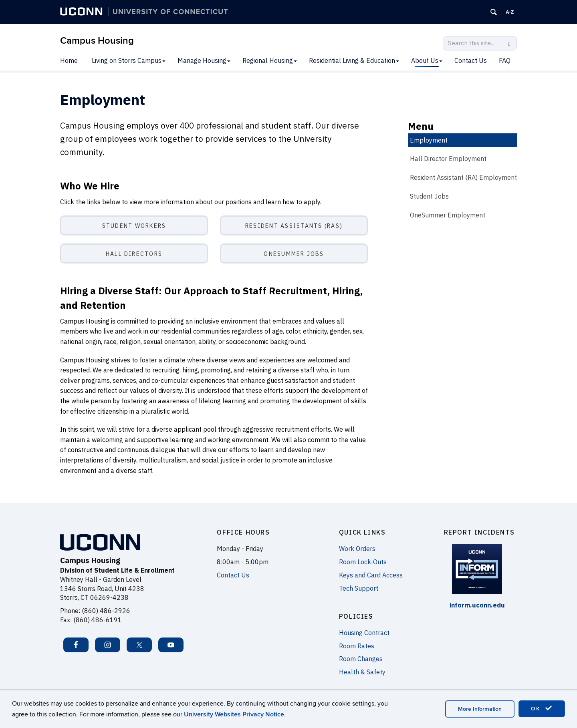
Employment (429, 140)
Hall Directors (134, 254)
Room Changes (361, 659)
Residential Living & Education (354, 60)
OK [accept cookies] (542, 708)
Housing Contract (364, 633)
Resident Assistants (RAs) (294, 226)
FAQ (505, 60)
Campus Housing (97, 41)
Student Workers (134, 226)
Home (69, 60)
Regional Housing (270, 60)
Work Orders (357, 549)
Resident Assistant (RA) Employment (463, 177)
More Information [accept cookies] (480, 709)
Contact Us (471, 60)
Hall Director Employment (448, 159)
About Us (427, 60)
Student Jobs (429, 196)
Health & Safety (362, 672)
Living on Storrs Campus (129, 60)
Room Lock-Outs (363, 562)
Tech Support (359, 588)
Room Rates (357, 646)
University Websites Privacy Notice (234, 714)
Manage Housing (204, 60)
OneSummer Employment (448, 215)
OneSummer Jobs (294, 254)
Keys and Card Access (371, 575)
